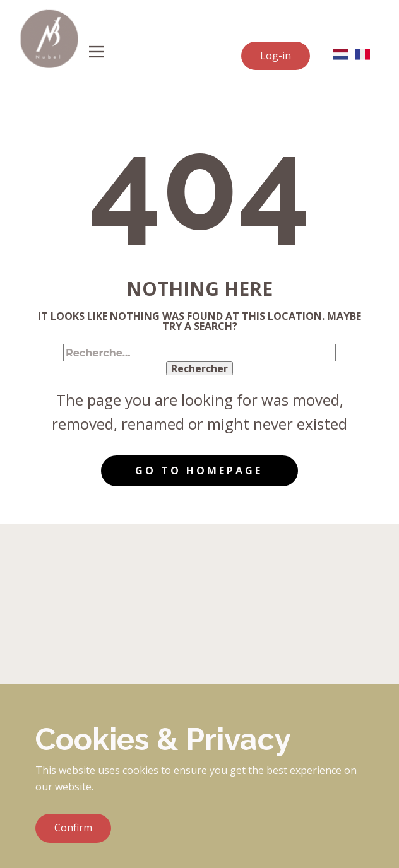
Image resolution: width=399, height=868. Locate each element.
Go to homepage (199, 471)
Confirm (73, 828)
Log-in (276, 56)
